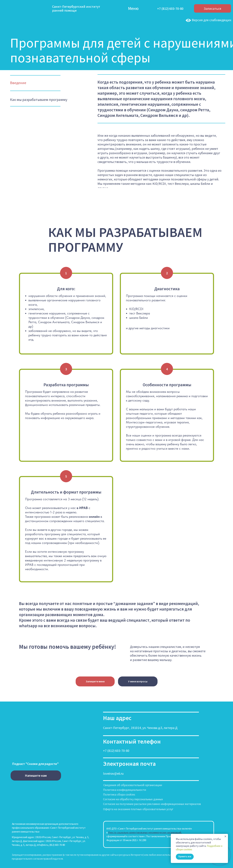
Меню (133, 8)
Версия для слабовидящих (208, 20)
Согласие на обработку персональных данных (133, 799)
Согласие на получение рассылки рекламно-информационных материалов (152, 804)
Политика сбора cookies (119, 794)
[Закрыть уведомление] (225, 836)
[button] (95, 682)
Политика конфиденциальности (125, 790)
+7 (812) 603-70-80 (116, 751)
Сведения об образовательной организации (133, 785)
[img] (120, 8)
